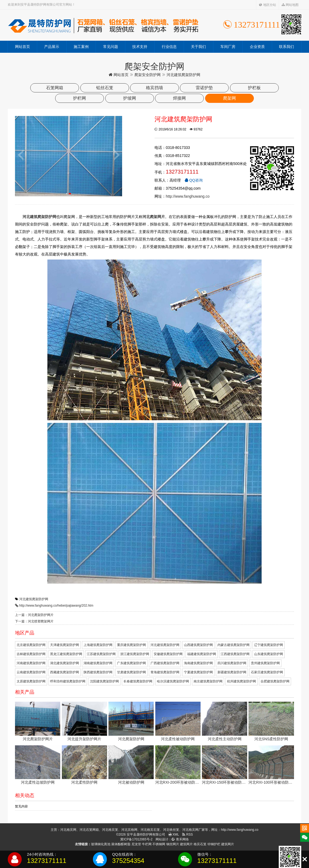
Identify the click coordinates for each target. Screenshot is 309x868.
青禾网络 (180, 839)
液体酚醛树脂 (121, 844)
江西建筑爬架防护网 (235, 654)
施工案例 (81, 47)
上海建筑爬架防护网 (98, 645)
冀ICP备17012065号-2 (136, 839)
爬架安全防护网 (148, 75)
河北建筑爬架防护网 (34, 599)
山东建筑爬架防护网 (269, 654)
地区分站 (267, 5)
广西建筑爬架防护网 (165, 663)
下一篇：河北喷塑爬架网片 (34, 621)
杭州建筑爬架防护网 (242, 681)
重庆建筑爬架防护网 (131, 645)
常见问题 (111, 47)
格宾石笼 (200, 844)
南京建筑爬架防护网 (208, 681)
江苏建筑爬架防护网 (101, 654)
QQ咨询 (194, 180)
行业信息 (169, 47)
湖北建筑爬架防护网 (65, 663)
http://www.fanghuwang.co (188, 196)
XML (174, 835)
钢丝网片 (173, 844)
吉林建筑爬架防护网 (31, 654)
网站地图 (290, 5)
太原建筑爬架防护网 (31, 681)
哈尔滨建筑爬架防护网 (173, 681)
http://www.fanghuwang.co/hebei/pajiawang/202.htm (56, 606)
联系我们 (287, 47)
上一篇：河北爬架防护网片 (34, 615)
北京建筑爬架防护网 (31, 645)
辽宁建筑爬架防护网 (269, 645)
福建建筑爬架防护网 (202, 654)
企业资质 (257, 47)
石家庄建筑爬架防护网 (267, 672)
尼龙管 (136, 844)
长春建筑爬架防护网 (138, 681)
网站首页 (22, 47)
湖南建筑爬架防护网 (98, 663)
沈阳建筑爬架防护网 (104, 681)
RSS (187, 835)
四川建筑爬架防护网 (232, 663)
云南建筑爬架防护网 (31, 672)
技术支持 (140, 47)
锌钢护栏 (214, 844)
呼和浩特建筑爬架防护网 (68, 681)
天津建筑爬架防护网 (65, 645)
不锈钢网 (159, 844)
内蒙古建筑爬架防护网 (233, 645)
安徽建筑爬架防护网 (168, 654)
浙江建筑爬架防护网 (135, 654)
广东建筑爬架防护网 (131, 663)
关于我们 (198, 47)
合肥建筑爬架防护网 (275, 681)
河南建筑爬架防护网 (31, 663)
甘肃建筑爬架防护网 (131, 672)
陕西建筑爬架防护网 (98, 672)
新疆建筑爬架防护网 (232, 672)
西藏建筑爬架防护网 (65, 672)
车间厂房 (228, 47)
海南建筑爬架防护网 (198, 663)
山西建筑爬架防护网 (198, 645)
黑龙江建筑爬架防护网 (66, 654)
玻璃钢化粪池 (101, 844)
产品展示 (52, 47)
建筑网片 (186, 844)
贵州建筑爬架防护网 (265, 663)
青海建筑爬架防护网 (165, 672)
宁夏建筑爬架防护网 (198, 672)
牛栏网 (147, 844)
